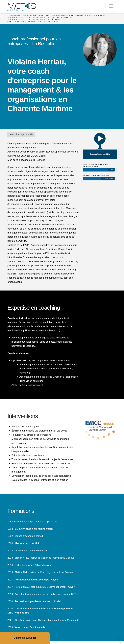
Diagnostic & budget (25, 638)
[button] (111, 6)
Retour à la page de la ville (21, 134)
